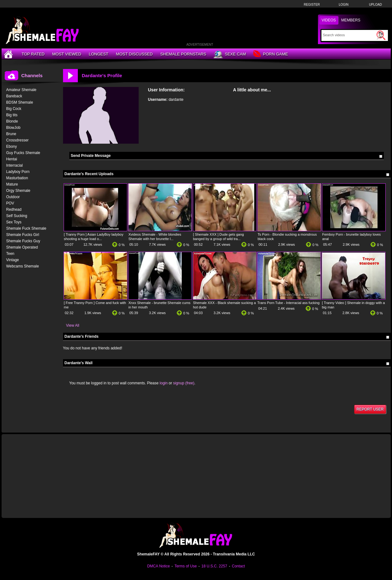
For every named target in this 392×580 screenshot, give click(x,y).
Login (344, 5)
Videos (329, 20)
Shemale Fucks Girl (23, 235)
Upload (375, 5)
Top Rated (33, 54)
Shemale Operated (22, 247)
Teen (10, 254)
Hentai (12, 159)
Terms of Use (186, 566)
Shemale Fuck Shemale (26, 228)
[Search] (349, 35)
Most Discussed (134, 54)
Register (312, 5)
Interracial (15, 165)
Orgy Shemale (18, 191)
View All (73, 325)
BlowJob (13, 128)
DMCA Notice (159, 566)
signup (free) (184, 383)
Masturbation (17, 178)
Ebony (12, 146)
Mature (12, 184)
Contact (238, 566)
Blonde (12, 121)
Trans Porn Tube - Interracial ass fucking (289, 303)
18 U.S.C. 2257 (214, 566)
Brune (11, 134)
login (164, 383)
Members (351, 20)
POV (10, 203)
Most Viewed (66, 54)
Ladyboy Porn (18, 172)
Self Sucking (17, 216)
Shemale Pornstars (183, 54)
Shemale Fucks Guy (23, 241)
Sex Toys (14, 222)
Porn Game (271, 54)
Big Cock (14, 109)
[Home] (9, 54)
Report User (370, 409)
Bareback (14, 96)
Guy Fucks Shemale (23, 153)
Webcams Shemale (23, 266)
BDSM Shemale (20, 102)
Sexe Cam (230, 55)
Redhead (14, 210)
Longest (99, 54)
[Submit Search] (381, 35)
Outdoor (13, 197)
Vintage (13, 260)
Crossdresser (17, 140)
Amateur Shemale (21, 90)
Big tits (12, 115)
